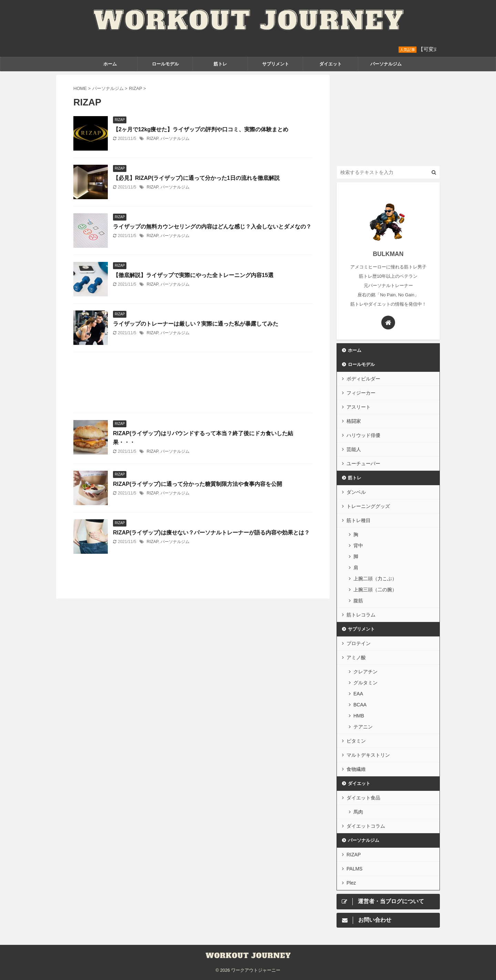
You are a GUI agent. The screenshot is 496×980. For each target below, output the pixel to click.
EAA (358, 694)
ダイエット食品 (363, 798)
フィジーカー (361, 393)
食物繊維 (356, 769)
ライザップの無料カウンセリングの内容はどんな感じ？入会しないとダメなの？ (212, 227)
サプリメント (276, 64)
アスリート (359, 407)
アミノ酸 (356, 657)
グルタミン (365, 683)
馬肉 (358, 812)
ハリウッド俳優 (363, 435)
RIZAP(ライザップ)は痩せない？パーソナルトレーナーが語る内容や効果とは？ (211, 533)
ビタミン (356, 741)
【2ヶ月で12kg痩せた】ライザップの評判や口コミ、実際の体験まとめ (201, 129)
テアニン (363, 727)
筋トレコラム (361, 615)
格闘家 (354, 421)
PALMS (354, 869)
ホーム (110, 64)
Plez (351, 883)
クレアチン (365, 672)
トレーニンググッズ (368, 506)
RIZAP (153, 139)
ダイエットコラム (366, 826)
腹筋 (358, 601)
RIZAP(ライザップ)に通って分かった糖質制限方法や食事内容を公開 (198, 484)
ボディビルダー (363, 379)
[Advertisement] (193, 384)
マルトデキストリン (368, 755)
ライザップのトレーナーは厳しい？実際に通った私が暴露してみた (196, 324)
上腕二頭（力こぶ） (375, 579)
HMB (359, 716)
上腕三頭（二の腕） (375, 590)
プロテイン (359, 643)
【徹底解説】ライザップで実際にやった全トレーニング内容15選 (193, 275)
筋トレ (220, 64)
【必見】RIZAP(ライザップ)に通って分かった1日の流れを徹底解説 (196, 178)
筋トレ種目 (359, 520)
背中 (358, 545)
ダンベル (356, 492)
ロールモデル (165, 64)
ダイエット (330, 64)
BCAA (360, 705)
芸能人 (354, 449)
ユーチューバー (363, 463)
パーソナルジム (386, 64)
